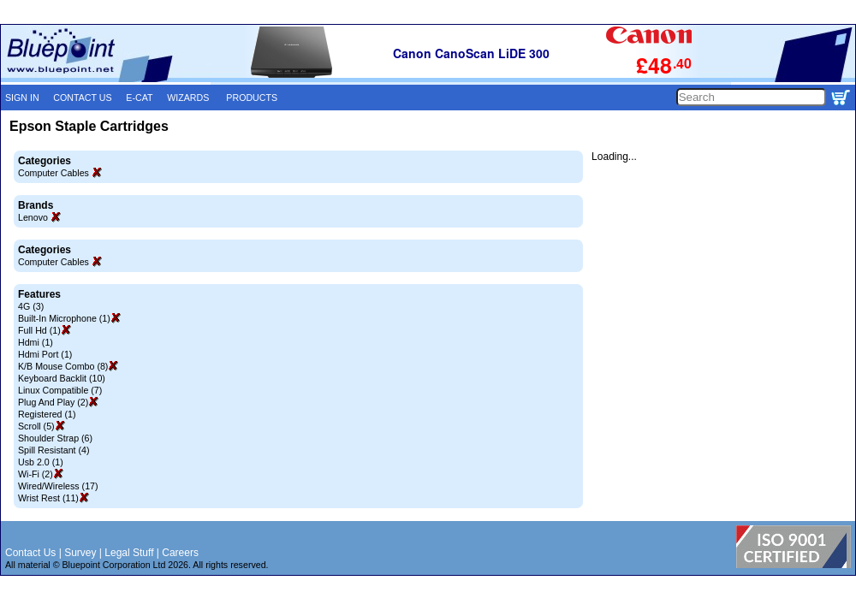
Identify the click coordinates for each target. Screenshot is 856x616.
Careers (180, 553)
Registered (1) (47, 414)
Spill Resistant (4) (54, 450)
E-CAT (139, 98)
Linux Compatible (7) (60, 390)
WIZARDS (188, 98)
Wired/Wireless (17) (58, 486)
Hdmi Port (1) (45, 354)
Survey (80, 553)
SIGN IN (22, 98)
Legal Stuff (129, 553)
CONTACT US (82, 98)
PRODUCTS (252, 98)
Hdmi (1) (36, 342)
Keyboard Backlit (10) (62, 378)
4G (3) (31, 306)
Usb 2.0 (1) (41, 462)
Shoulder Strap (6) (55, 438)
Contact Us (30, 553)
